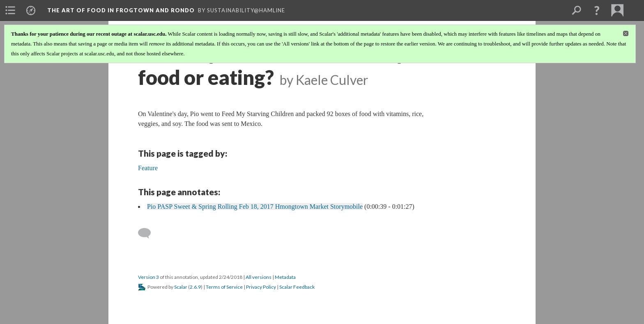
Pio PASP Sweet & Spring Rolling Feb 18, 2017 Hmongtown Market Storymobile (255, 206)
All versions (259, 277)
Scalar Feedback (297, 287)
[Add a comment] (148, 233)
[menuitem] (10, 10)
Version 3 (148, 277)
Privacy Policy (261, 287)
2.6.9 (195, 287)
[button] (597, 10)
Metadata (285, 277)
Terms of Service (224, 287)
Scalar (181, 287)
